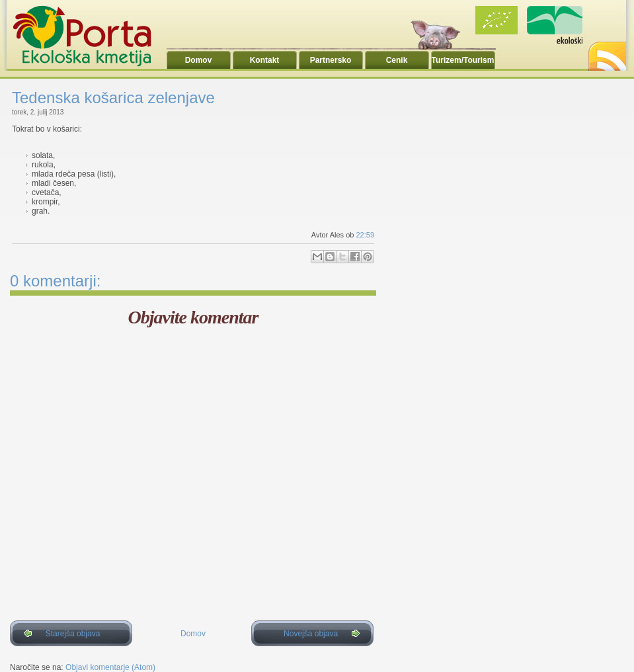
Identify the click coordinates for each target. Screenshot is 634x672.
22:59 (365, 235)
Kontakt (265, 60)
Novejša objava (311, 634)
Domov (199, 60)
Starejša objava (73, 634)
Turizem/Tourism (463, 60)
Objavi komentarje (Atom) (110, 667)
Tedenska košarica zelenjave (113, 98)
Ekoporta (89, 36)
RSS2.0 (606, 53)
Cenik (397, 60)
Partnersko (331, 60)
